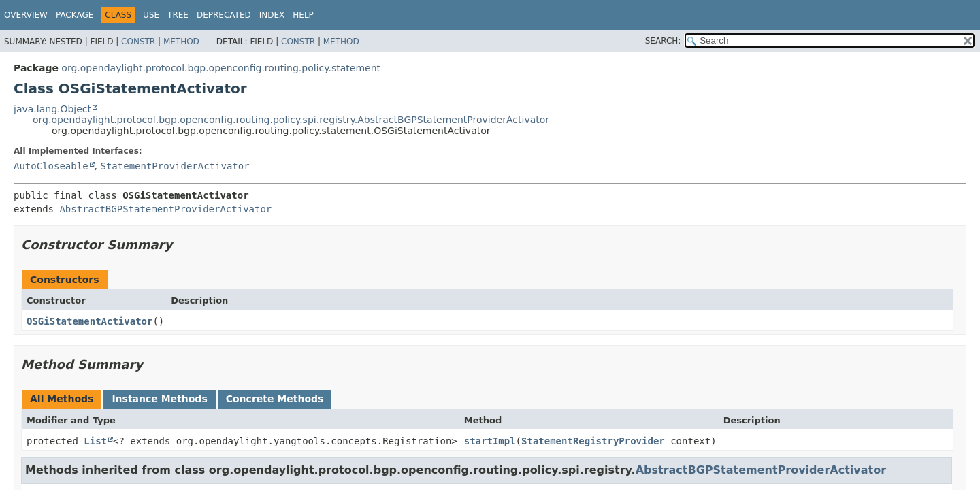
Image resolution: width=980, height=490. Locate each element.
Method (181, 42)
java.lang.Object (52, 109)
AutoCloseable (51, 166)
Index (272, 15)
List (95, 441)
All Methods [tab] (62, 399)
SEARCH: (663, 41)
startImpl (490, 441)
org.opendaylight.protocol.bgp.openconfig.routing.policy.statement (221, 68)
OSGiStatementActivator (89, 321)
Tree (178, 15)
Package (75, 15)
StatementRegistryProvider (593, 441)
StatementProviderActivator (175, 166)
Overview (26, 15)
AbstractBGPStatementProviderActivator (165, 209)
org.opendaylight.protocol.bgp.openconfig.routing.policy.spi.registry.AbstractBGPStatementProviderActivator (291, 120)
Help (303, 15)
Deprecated (224, 15)
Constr (138, 42)
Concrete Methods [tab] (275, 399)
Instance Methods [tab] (159, 399)
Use (151, 15)
